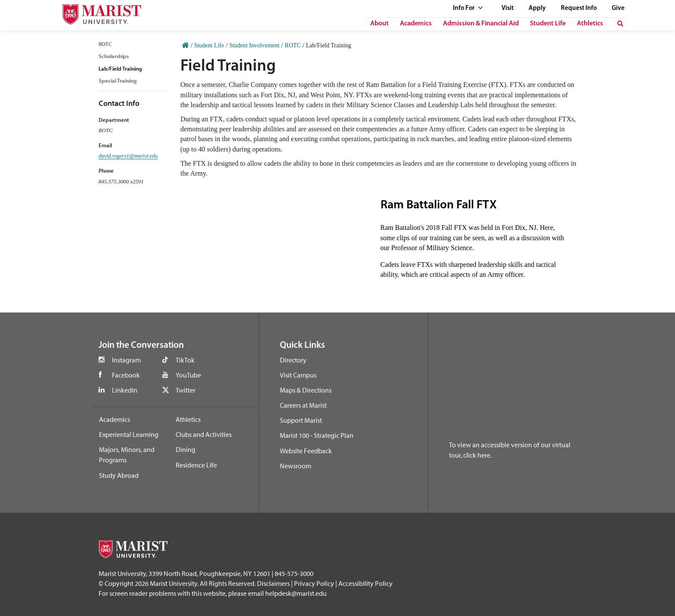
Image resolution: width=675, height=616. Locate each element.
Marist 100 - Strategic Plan (317, 435)
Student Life (548, 24)
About (379, 24)
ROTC (105, 44)
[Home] (186, 45)
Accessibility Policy (365, 583)
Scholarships (114, 56)
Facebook (126, 375)
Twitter (186, 390)
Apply (537, 8)
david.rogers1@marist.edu (128, 156)
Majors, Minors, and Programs (127, 455)
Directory (293, 360)
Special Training (118, 80)
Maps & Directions (306, 390)
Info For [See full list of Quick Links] (468, 8)
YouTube (188, 375)
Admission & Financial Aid (481, 24)
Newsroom (296, 466)
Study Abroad (119, 475)
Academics (416, 24)
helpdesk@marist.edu (296, 593)
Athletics (590, 24)
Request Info (579, 8)
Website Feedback (306, 451)
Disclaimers (273, 583)
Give (618, 8)
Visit (508, 8)
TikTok (185, 360)
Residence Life (196, 465)
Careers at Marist (303, 405)
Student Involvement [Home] (254, 45)
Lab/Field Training (120, 68)
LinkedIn (125, 390)
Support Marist (301, 420)
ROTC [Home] (293, 45)
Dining (186, 449)
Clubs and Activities (204, 434)
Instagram (126, 360)
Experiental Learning (129, 434)
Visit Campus (298, 375)
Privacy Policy (314, 583)
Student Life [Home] (209, 45)
